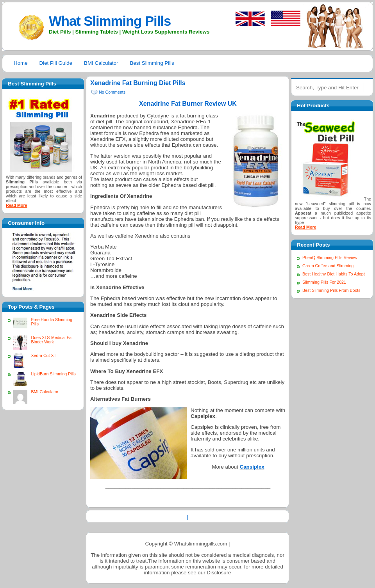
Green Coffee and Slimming (328, 266)
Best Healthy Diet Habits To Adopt (334, 274)
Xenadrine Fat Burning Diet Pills (138, 83)
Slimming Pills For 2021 (324, 282)
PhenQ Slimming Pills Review (330, 258)
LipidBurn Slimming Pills (53, 374)
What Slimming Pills (110, 21)
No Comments (112, 92)
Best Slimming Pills (152, 63)
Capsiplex (252, 467)
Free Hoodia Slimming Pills (51, 322)
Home (21, 63)
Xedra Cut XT (44, 355)
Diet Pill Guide (56, 63)
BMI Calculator (101, 63)
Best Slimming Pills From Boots (331, 290)
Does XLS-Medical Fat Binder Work (52, 340)
